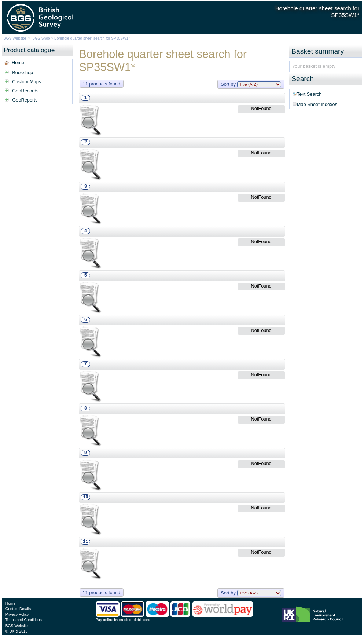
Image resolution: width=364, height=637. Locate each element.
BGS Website (15, 38)
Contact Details (18, 609)
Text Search (309, 94)
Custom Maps (27, 82)
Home (18, 63)
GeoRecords (25, 91)
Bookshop (23, 72)
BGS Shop (41, 38)
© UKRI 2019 (16, 631)
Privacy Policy (17, 614)
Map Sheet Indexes (317, 104)
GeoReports (25, 100)
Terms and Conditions (24, 620)
